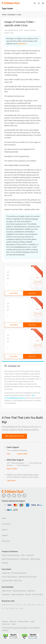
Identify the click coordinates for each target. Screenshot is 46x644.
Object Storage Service (10, 559)
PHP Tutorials (38, 595)
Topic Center (7, 591)
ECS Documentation (19, 573)
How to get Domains (10, 577)
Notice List (6, 624)
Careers (5, 622)
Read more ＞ (23, 44)
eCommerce (25, 559)
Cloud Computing (19, 591)
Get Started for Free (14, 436)
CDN (23, 555)
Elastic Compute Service (11, 555)
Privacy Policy (23, 622)
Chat (9, 454)
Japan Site (6, 573)
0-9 (22, 609)
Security (5, 563)
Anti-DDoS (30, 555)
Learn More (14, 293)
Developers (6, 595)
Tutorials (28, 595)
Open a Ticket (12, 469)
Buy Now (32, 293)
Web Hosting (35, 559)
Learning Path (7, 581)
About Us (13, 622)
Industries (31, 591)
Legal (32, 622)
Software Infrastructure (28, 577)
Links (14, 624)
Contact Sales (22, 454)
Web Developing (17, 595)
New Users (18, 581)
